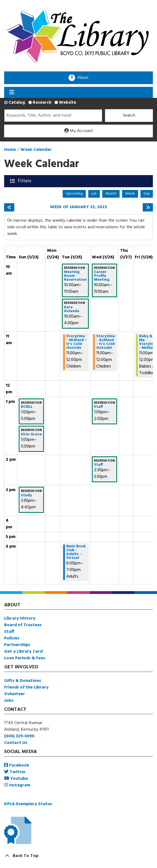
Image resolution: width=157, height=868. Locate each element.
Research (42, 103)
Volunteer (15, 694)
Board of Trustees (23, 625)
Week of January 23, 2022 (78, 207)
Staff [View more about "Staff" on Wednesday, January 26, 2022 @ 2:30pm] (98, 465)
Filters (25, 181)
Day (147, 194)
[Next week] (148, 207)
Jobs (9, 701)
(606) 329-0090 (19, 736)
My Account (79, 131)
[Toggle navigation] (12, 92)
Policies (12, 638)
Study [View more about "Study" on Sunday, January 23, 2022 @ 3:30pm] (26, 495)
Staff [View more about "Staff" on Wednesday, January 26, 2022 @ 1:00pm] (98, 407)
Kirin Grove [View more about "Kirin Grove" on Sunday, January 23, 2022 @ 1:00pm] (31, 435)
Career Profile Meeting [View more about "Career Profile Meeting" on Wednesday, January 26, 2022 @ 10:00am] (102, 276)
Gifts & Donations (23, 681)
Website (68, 103)
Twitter (15, 772)
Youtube (16, 779)
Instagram (17, 785)
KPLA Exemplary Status (28, 804)
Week (130, 194)
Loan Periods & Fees (25, 658)
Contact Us (16, 743)
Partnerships (17, 645)
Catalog (17, 103)
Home (10, 150)
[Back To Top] (78, 856)
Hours (85, 78)
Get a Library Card (23, 652)
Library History (20, 618)
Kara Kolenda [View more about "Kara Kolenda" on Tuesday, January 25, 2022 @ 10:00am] (72, 309)
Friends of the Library (26, 687)
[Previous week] (9, 207)
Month (111, 194)
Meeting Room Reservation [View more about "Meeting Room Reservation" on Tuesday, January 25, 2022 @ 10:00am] (75, 276)
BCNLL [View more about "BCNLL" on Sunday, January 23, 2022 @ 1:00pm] (27, 407)
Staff (9, 632)
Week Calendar (36, 150)
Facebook (17, 765)
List (94, 194)
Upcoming (74, 194)
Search (129, 116)
